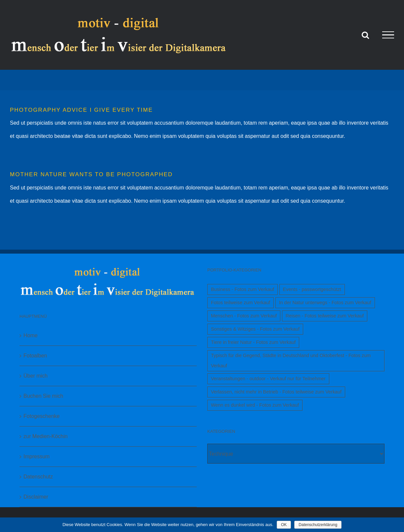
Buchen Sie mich (43, 396)
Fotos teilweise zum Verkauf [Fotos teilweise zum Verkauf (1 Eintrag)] (241, 303)
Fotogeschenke (41, 416)
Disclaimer (36, 497)
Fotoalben (35, 356)
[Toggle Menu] (388, 35)
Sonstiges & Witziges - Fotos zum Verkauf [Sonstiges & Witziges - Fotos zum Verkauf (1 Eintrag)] (255, 329)
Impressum (37, 456)
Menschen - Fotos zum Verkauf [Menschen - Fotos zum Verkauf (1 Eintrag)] (244, 316)
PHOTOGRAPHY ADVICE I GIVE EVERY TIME (81, 110)
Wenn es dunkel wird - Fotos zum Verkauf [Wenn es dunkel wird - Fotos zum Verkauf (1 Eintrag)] (255, 405)
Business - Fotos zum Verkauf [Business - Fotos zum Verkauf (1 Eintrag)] (242, 289)
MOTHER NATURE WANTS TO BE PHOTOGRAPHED (91, 174)
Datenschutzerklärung (318, 525)
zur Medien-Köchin (45, 436)
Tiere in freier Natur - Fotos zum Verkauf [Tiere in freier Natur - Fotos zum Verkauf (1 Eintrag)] (253, 342)
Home (31, 335)
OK (284, 525)
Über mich (36, 376)
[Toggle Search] (365, 35)
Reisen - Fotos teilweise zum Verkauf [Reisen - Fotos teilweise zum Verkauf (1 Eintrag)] (325, 316)
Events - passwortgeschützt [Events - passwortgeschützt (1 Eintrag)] (312, 289)
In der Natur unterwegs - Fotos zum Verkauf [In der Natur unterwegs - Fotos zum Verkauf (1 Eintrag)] (325, 303)
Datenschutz (38, 477)
